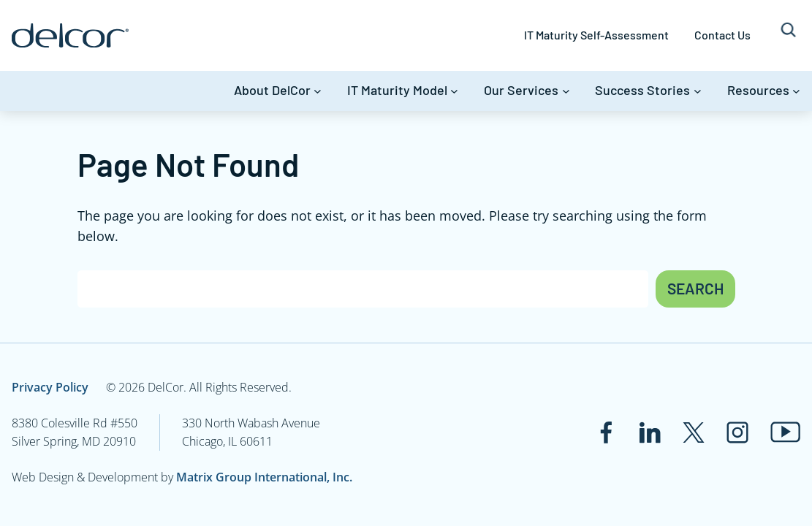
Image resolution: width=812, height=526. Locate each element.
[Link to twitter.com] (694, 432)
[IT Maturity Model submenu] (454, 91)
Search (695, 288)
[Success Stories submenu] (698, 91)
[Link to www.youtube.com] (785, 432)
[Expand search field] (788, 35)
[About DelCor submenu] (318, 91)
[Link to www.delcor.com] (70, 35)
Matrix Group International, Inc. (264, 477)
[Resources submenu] (796, 91)
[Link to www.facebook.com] (606, 432)
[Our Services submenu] (566, 91)
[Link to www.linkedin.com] (650, 432)
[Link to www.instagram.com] (737, 432)
